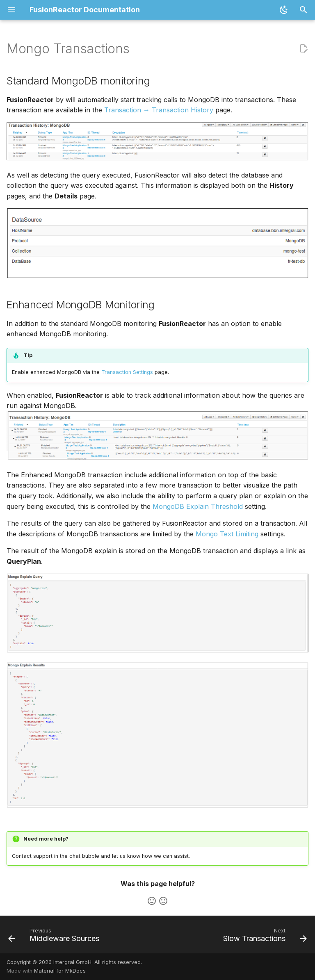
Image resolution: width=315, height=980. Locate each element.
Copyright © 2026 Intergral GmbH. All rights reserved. (74, 962)
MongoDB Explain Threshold (198, 506)
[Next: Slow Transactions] (264, 937)
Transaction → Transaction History (159, 110)
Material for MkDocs (60, 971)
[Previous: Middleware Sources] (55, 937)
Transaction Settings (127, 372)
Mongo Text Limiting (227, 534)
